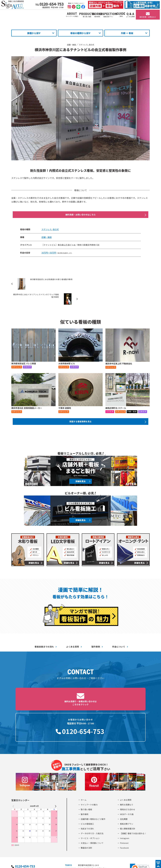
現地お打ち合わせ (128, 774)
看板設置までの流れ (44, 634)
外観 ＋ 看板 (127, 33)
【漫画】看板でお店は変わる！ (133, 798)
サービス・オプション (90, 803)
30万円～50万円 (49, 254)
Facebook (124, 812)
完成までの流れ (87, 793)
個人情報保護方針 (128, 793)
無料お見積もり (127, 769)
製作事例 (96, 634)
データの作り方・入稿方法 (92, 798)
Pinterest (124, 808)
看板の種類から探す (80, 33)
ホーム (84, 764)
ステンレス (84, 45)
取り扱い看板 (86, 774)
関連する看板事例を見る (80, 408)
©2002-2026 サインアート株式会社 (134, 863)
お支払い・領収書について (92, 808)
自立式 (93, 45)
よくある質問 (73, 634)
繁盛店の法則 (86, 812)
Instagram (125, 803)
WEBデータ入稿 (127, 779)
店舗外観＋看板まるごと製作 (93, 784)
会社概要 (124, 784)
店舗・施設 (70, 45)
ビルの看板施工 (87, 788)
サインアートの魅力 (89, 769)
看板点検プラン (127, 788)
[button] (140, 833)
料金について (119, 634)
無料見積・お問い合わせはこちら (80, 215)
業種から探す (34, 33)
